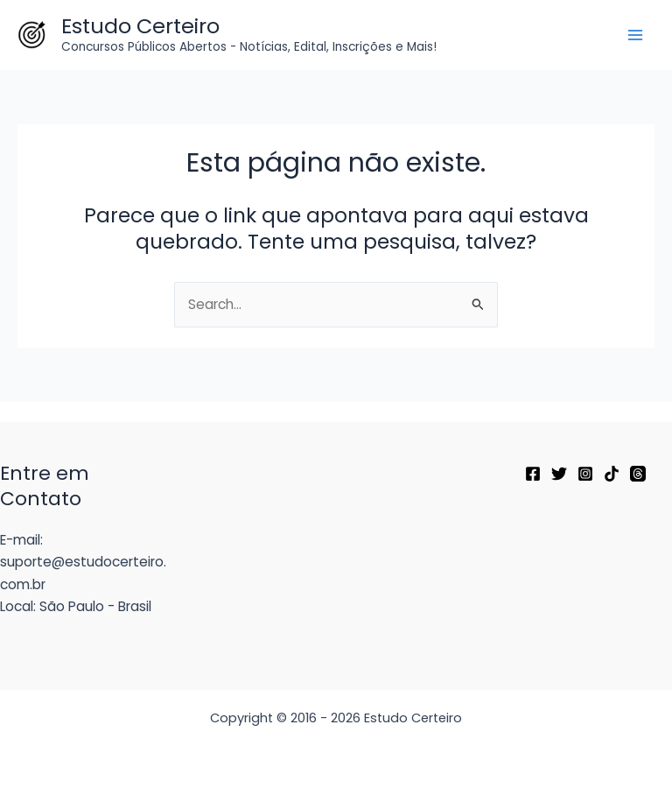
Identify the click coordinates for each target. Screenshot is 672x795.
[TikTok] (612, 474)
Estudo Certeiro (140, 26)
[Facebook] (533, 474)
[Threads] (638, 474)
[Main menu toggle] (636, 35)
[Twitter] (559, 474)
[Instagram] (585, 474)
